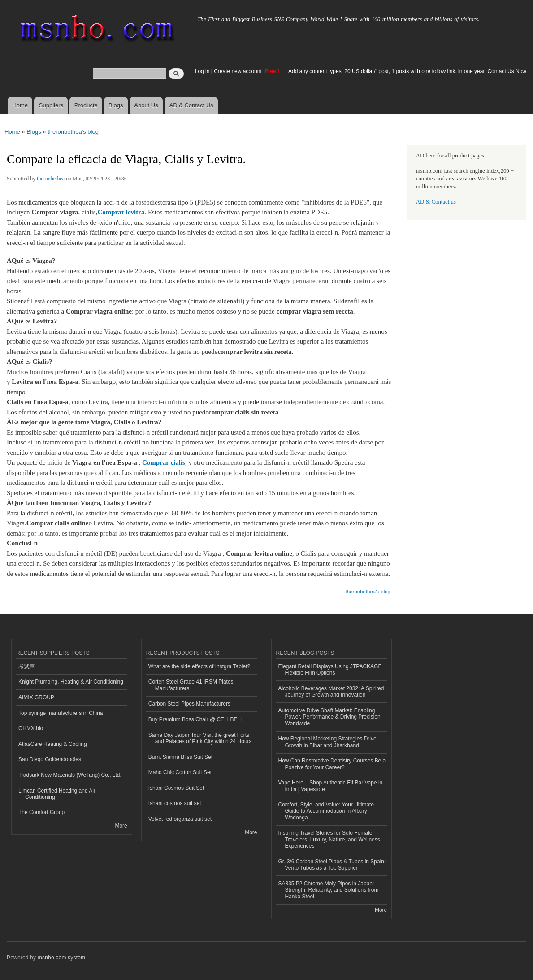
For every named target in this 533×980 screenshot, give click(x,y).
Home (20, 105)
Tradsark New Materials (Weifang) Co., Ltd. (70, 775)
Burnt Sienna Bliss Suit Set (180, 757)
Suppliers (51, 105)
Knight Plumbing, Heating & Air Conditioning (71, 682)
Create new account (238, 71)
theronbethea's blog (73, 132)
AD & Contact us (436, 202)
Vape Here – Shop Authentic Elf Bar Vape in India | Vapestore (331, 786)
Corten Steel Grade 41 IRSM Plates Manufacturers (191, 685)
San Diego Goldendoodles (50, 759)
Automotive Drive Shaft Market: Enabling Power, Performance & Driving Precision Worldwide (329, 717)
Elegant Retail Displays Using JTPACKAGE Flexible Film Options (330, 670)
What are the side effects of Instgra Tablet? (199, 666)
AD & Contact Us (191, 105)
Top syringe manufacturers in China (61, 713)
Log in (202, 71)
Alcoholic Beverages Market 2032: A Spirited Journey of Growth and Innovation (331, 692)
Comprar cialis (164, 462)
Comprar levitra (121, 212)
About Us (146, 105)
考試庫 (26, 666)
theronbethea (51, 179)
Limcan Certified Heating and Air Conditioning (57, 794)
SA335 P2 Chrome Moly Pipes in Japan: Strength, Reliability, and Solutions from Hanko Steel (329, 890)
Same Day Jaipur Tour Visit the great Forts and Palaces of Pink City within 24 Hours (200, 738)
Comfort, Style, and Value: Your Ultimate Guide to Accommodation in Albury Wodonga (326, 811)
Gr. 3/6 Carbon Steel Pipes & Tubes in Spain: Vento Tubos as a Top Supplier (332, 865)
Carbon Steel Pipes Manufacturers (189, 704)
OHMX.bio (31, 728)
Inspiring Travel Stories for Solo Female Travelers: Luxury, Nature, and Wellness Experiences (329, 839)
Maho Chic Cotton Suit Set (180, 772)
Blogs (116, 105)
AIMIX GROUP (36, 697)
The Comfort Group (41, 812)
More (121, 826)
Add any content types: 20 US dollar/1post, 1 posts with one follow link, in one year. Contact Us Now (407, 71)
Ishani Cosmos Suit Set (176, 788)
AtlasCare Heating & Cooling (53, 744)
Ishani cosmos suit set (175, 803)
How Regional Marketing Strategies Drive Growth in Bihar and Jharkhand (327, 742)
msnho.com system (61, 958)
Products (86, 105)
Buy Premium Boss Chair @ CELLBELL (196, 719)
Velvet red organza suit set (180, 819)
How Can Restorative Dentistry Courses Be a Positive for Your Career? (332, 764)
